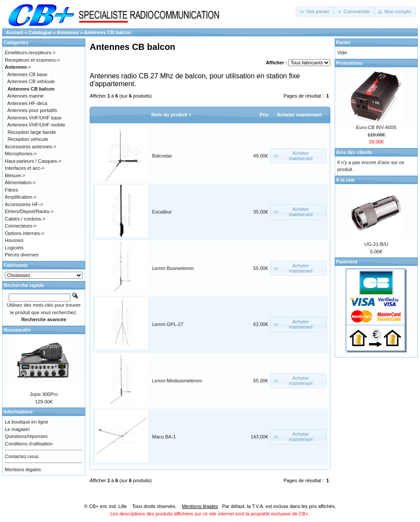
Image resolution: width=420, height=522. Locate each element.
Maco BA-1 (164, 437)
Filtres (11, 190)
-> (18, 67)
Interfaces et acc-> (25, 168)
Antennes (68, 32)
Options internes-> (24, 233)
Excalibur (162, 212)
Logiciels (14, 248)
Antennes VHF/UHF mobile (37, 125)
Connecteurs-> (21, 226)
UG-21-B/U (376, 244)
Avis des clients (354, 152)
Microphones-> (21, 154)
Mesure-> (15, 175)
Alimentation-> (20, 182)
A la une (345, 180)
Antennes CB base (28, 74)
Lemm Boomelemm (173, 268)
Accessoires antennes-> (31, 147)
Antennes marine (26, 96)
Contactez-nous (22, 456)
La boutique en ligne (26, 422)
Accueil (15, 32)
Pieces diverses (22, 255)
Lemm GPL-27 (168, 324)
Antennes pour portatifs (32, 110)
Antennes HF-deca (28, 103)
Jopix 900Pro (44, 394)
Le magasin (17, 429)
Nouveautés (17, 330)
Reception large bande (32, 132)
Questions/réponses (26, 436)
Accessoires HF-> (24, 204)
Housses (14, 240)
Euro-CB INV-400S (376, 127)
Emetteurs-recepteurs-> (30, 53)
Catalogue (40, 32)
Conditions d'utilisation (29, 444)
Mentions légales (23, 469)
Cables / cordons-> (25, 219)
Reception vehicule (28, 139)
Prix (264, 115)
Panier (343, 42)
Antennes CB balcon (108, 32)
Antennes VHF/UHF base (35, 118)
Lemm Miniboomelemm (177, 381)
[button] (315, 12)
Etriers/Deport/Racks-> (29, 211)
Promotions (349, 63)
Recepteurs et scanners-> (32, 60)
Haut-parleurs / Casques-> (33, 161)
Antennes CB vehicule (31, 81)
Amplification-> (21, 197)
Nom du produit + (171, 115)
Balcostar (162, 156)
